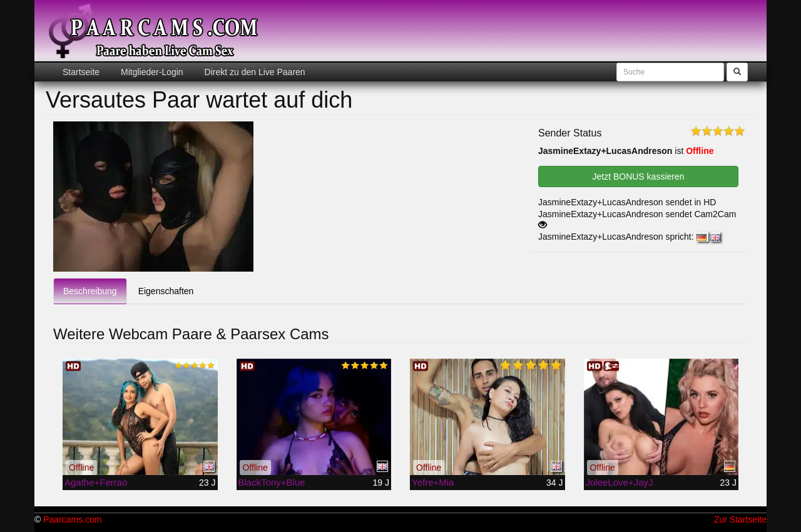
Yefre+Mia (433, 482)
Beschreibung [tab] (90, 291)
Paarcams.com (72, 519)
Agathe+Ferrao (96, 482)
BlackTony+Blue (272, 482)
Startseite (81, 72)
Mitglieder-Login (151, 72)
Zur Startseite (740, 519)
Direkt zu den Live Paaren (254, 72)
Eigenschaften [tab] (166, 291)
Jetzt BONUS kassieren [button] (638, 176)
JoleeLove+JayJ (620, 482)
